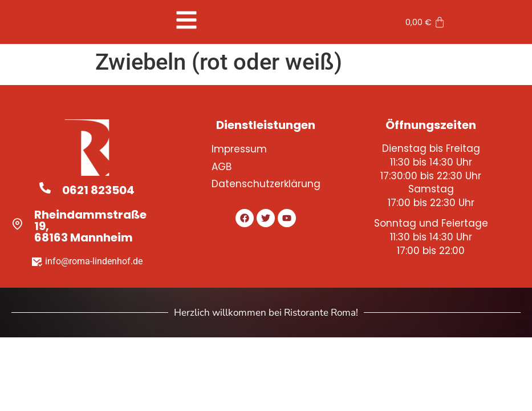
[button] (186, 20)
